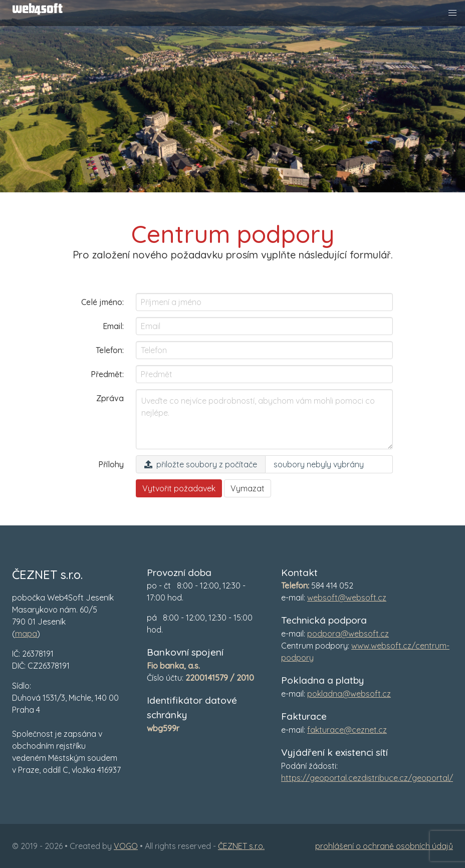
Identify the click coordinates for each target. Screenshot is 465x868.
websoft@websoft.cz (347, 598)
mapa (26, 634)
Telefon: (110, 350)
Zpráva (110, 398)
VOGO (126, 846)
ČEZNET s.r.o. (241, 846)
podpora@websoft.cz (348, 634)
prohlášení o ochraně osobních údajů (384, 846)
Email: (113, 326)
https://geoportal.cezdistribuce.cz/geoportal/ (367, 778)
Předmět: (107, 374)
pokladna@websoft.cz (349, 694)
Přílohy (111, 464)
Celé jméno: (102, 302)
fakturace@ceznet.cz (347, 730)
